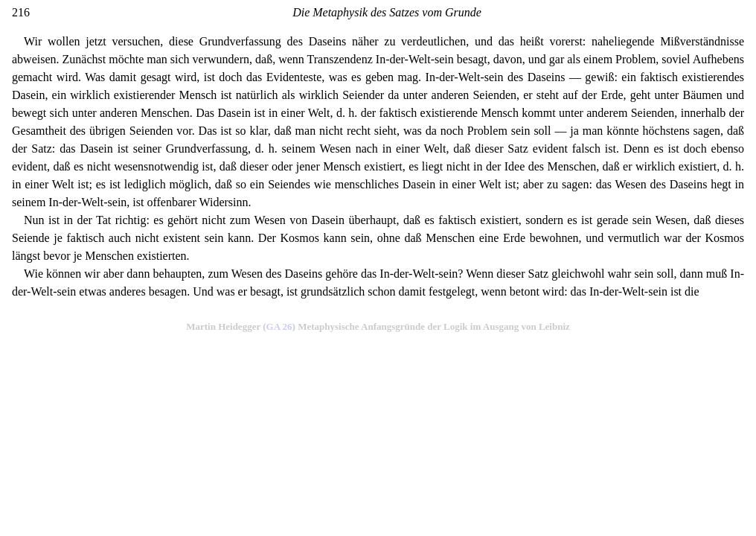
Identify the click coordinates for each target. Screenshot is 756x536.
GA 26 (279, 326)
